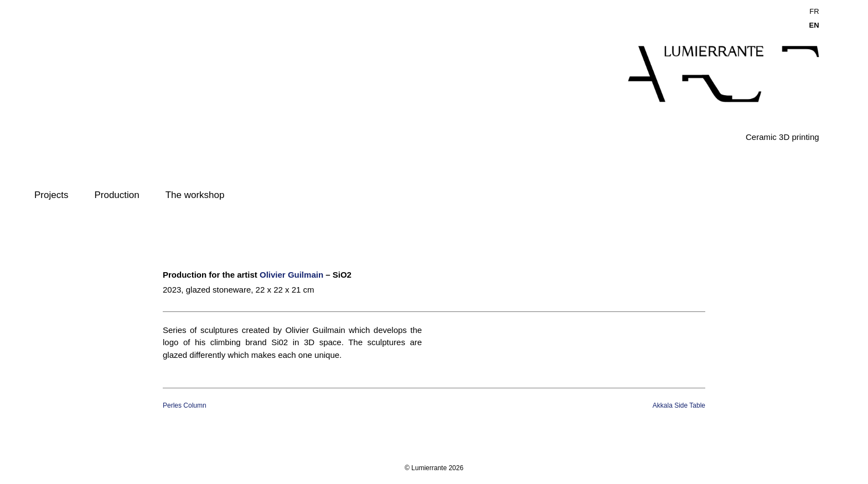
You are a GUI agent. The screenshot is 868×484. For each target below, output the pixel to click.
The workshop (195, 195)
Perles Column (185, 405)
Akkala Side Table (679, 405)
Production (117, 195)
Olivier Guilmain (291, 275)
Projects (51, 195)
